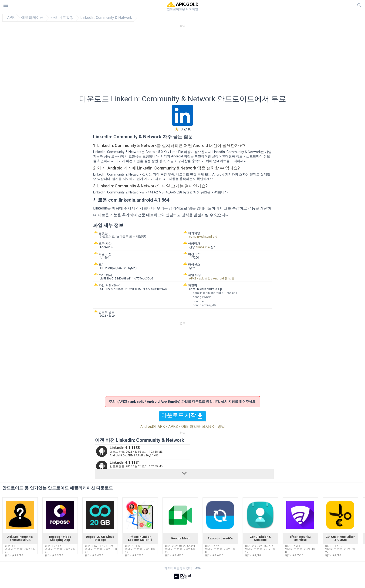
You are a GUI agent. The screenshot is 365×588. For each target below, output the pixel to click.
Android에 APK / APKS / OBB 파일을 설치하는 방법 (183, 427)
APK (11, 18)
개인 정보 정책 (183, 568)
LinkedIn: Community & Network (106, 18)
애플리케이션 (32, 18)
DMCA (197, 568)
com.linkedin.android (203, 237)
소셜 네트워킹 (62, 18)
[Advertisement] (211, 63)
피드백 (169, 568)
